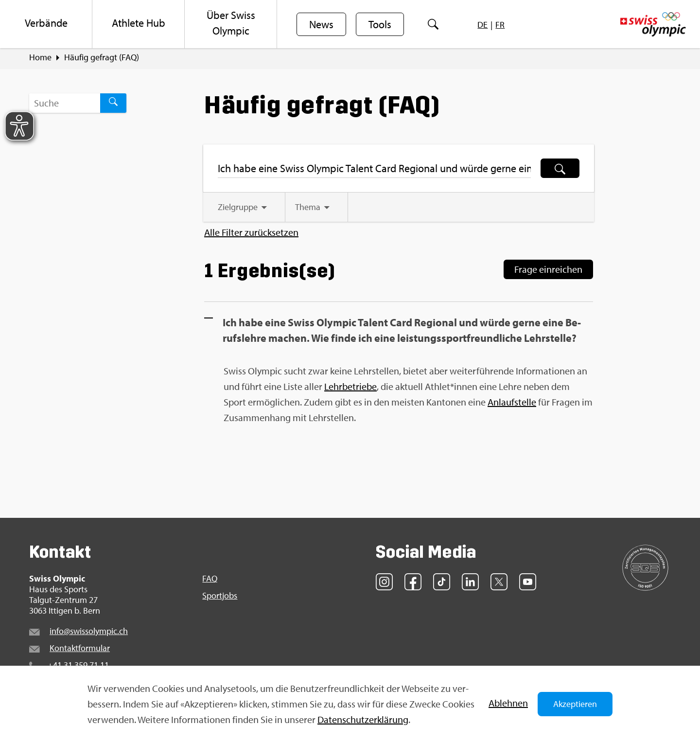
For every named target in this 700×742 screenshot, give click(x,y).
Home (40, 59)
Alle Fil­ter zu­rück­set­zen (251, 235)
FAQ (210, 581)
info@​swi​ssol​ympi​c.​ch (89, 633)
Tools (380, 25)
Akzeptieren (575, 704)
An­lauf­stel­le (512, 404)
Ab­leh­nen (508, 703)
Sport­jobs (220, 598)
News (321, 25)
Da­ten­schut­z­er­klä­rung (363, 719)
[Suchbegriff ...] (65, 105)
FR (500, 25)
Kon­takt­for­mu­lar (80, 650)
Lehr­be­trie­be (350, 388)
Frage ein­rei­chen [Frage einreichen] (548, 271)
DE (482, 25)
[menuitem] (46, 24)
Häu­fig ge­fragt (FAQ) (102, 59)
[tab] (245, 210)
